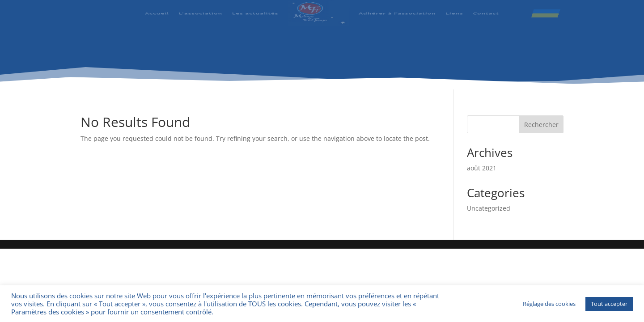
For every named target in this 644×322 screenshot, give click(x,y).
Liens (454, 9)
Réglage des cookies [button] (549, 304)
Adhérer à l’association (397, 9)
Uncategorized (489, 208)
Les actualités (256, 9)
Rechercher (541, 125)
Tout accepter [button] (609, 304)
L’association (201, 9)
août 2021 (482, 168)
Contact (485, 9)
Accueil (157, 9)
